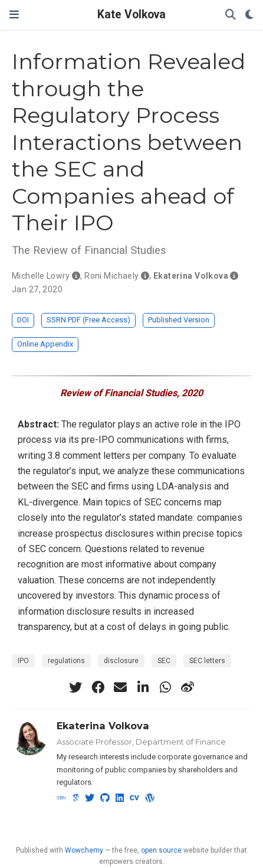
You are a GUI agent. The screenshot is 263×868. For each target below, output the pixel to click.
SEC (164, 661)
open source (161, 850)
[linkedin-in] (143, 687)
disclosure (121, 661)
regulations (66, 661)
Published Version (179, 320)
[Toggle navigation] (14, 14)
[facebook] (98, 687)
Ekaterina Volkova (103, 726)
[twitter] (75, 687)
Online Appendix (45, 344)
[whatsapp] (165, 687)
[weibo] (188, 687)
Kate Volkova (131, 14)
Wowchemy (84, 850)
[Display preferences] (249, 15)
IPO (23, 661)
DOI (23, 320)
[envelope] (120, 687)
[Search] (231, 15)
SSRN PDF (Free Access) (88, 320)
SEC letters (207, 661)
